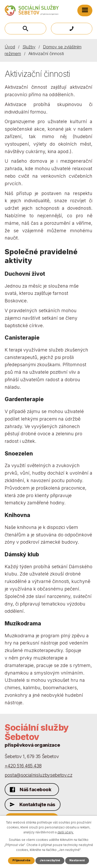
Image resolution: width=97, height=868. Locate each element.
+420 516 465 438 (23, 766)
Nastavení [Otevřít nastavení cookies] (77, 860)
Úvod (10, 47)
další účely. (66, 832)
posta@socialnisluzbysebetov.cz (39, 775)
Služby (29, 47)
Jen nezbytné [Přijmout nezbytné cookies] (50, 860)
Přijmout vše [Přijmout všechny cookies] (21, 860)
